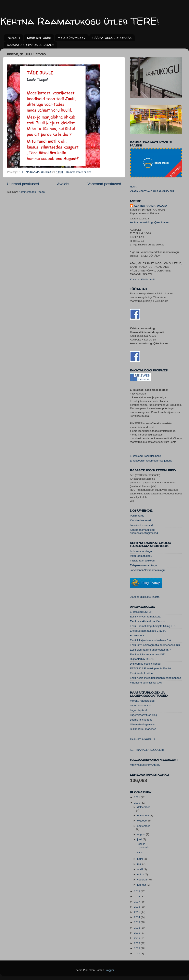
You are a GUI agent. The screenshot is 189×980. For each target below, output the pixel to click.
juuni (140, 859)
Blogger (109, 970)
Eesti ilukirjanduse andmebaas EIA (151, 640)
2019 (137, 891)
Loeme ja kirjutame (141, 720)
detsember (144, 807)
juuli (140, 839)
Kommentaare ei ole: (79, 172)
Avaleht (63, 184)
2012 (137, 928)
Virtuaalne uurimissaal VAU (146, 683)
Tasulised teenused (141, 525)
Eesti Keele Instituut (142, 673)
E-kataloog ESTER (141, 612)
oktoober (143, 821)
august (142, 834)
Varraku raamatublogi (143, 701)
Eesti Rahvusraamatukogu (145, 617)
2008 (137, 948)
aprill (140, 869)
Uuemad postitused (23, 184)
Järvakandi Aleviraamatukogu (147, 570)
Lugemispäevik (139, 710)
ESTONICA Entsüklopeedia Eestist (150, 668)
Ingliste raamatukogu (142, 561)
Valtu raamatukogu (141, 556)
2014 (137, 917)
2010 (137, 938)
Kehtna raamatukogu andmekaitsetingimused (144, 531)
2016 (137, 907)
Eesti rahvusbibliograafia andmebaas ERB (155, 645)
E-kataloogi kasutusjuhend (145, 456)
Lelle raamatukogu (141, 551)
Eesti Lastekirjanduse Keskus (147, 621)
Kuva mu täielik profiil (143, 279)
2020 (137, 803)
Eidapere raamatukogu (143, 565)
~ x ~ (140, 852)
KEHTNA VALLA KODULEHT (147, 750)
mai (140, 864)
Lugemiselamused (141, 705)
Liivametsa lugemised (143, 724)
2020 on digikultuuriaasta (145, 597)
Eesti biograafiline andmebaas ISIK (151, 650)
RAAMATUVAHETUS (143, 739)
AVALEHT (14, 38)
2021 (137, 797)
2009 (137, 943)
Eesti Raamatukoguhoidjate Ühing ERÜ (153, 626)
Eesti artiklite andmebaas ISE (147, 654)
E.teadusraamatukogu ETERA (148, 631)
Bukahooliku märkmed (143, 729)
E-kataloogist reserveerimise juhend (151, 461)
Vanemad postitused (104, 184)
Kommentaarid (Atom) (32, 192)
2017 (137, 902)
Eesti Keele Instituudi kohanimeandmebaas (155, 678)
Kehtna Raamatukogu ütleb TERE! (80, 21)
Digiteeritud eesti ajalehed (145, 664)
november (144, 815)
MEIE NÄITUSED (39, 38)
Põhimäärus (137, 516)
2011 (137, 933)
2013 (137, 922)
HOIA (133, 187)
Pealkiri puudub (143, 845)
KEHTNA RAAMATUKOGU (150, 206)
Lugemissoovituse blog (143, 715)
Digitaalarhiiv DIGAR (142, 659)
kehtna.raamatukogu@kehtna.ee (149, 222)
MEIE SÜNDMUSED (72, 38)
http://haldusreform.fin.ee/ (145, 765)
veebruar (143, 880)
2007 (137, 953)
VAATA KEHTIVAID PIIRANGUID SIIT (152, 191)
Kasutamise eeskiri (141, 520)
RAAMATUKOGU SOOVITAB (112, 38)
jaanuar (142, 885)
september (144, 826)
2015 (137, 912)
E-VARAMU (137, 635)
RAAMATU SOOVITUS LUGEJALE (30, 45)
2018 (137, 897)
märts (141, 874)
